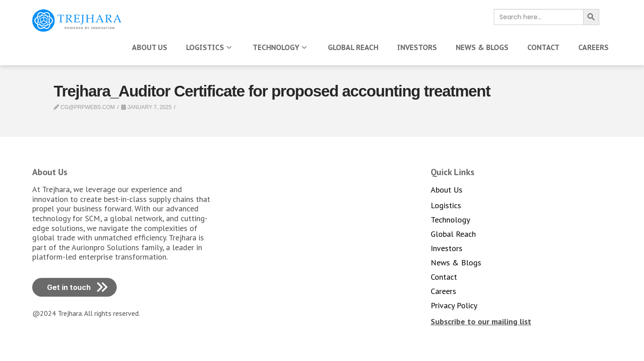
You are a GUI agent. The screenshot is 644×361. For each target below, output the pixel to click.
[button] (481, 321)
